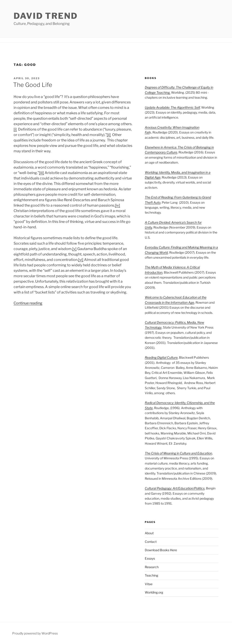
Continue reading (28, 303)
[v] (74, 249)
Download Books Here (161, 550)
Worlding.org (154, 592)
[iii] (41, 173)
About (149, 533)
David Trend (46, 16)
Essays (150, 558)
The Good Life (33, 85)
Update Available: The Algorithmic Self (172, 107)
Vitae (149, 584)
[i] (15, 129)
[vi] (81, 260)
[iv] (117, 205)
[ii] (109, 135)
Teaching (151, 575)
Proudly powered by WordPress (35, 633)
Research (152, 567)
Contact (151, 542)
